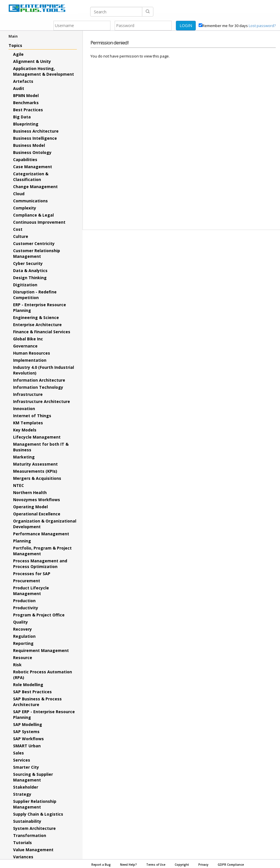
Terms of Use (156, 865)
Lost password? (262, 26)
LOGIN (186, 25)
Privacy (203, 865)
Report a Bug (101, 865)
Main (13, 36)
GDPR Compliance (231, 865)
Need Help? (128, 865)
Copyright (182, 865)
